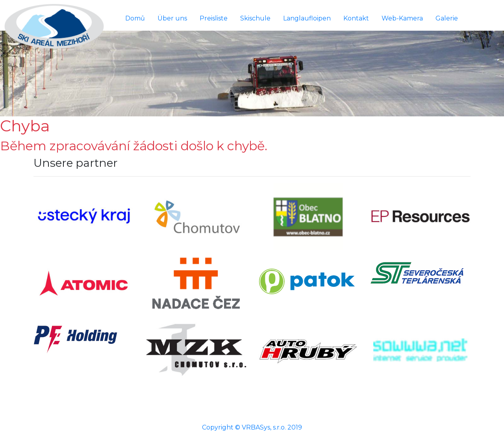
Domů (135, 18)
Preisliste (214, 18)
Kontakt (356, 18)
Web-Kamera (402, 18)
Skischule (255, 18)
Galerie (447, 18)
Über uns (172, 18)
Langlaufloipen (307, 18)
